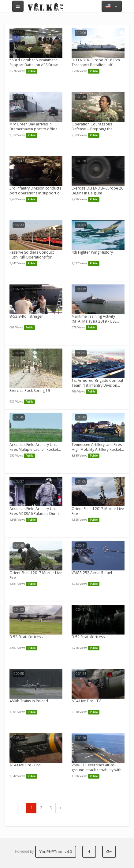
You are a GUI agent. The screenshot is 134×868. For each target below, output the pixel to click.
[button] (112, 6)
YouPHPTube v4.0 (56, 852)
